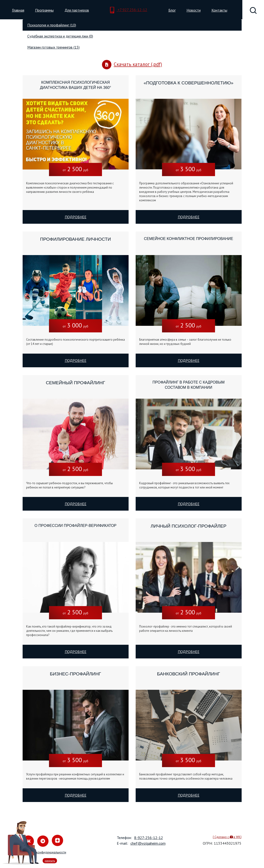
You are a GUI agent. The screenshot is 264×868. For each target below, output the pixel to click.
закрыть (50, 861)
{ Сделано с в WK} (227, 837)
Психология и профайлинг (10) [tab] (52, 25)
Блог (172, 10)
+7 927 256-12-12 (129, 10)
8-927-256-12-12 (149, 838)
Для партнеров (77, 10)
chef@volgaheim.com (148, 843)
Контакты (219, 10)
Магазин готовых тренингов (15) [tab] (53, 47)
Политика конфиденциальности (44, 852)
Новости (194, 10)
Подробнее (76, 217)
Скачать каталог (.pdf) (132, 65)
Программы (44, 10)
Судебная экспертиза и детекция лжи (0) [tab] (60, 36)
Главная (18, 10)
